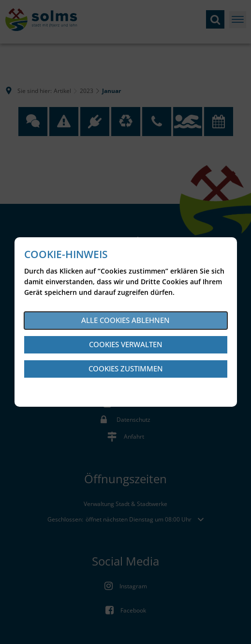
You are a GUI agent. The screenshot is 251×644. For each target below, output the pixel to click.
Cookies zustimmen (126, 368)
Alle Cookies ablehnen (125, 320)
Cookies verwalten (126, 344)
